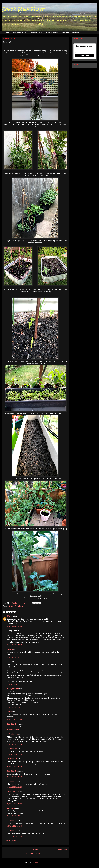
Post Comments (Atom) (40, 862)
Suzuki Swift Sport (52, 32)
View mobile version (35, 854)
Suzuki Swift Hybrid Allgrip (70, 32)
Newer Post (8, 850)
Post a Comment (11, 841)
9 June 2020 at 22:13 (15, 804)
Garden (11, 606)
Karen (10, 712)
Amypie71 (11, 808)
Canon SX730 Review (20, 32)
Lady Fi (10, 649)
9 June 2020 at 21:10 (15, 787)
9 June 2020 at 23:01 (15, 816)
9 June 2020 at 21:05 (15, 744)
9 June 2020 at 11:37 (15, 684)
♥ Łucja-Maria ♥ (13, 689)
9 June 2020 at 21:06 (15, 754)
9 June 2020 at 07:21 (15, 657)
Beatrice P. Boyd (13, 791)
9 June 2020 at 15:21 (15, 707)
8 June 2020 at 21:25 (15, 626)
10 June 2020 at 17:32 (15, 826)
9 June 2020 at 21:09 (15, 777)
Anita (9, 662)
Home (7, 32)
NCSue (10, 616)
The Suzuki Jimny (36, 32)
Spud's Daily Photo (23, 9)
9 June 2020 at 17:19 (15, 720)
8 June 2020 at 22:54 (15, 645)
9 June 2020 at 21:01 (15, 730)
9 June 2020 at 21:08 (15, 767)
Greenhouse (19, 606)
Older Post (63, 850)
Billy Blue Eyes (13, 724)
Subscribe (85, 56)
